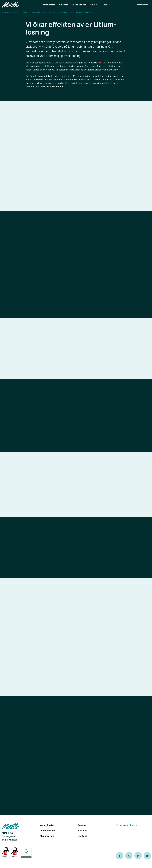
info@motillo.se (126, 825)
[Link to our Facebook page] (120, 856)
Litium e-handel (54, 86)
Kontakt (82, 836)
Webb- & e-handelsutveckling (35, 13)
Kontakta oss (142, 5)
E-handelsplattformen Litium (61, 13)
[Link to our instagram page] (129, 856)
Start (4, 13)
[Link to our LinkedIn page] (138, 856)
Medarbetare (47, 836)
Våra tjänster (14, 13)
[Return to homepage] (10, 5)
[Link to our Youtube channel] (147, 856)
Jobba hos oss (48, 831)
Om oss (82, 825)
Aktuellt (82, 831)
